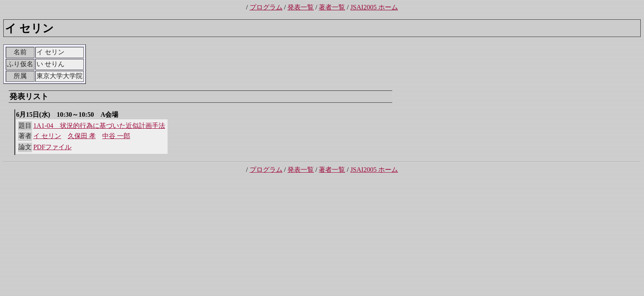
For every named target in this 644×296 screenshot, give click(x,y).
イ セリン (47, 136)
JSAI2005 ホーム (374, 7)
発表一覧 (301, 7)
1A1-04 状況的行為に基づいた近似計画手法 (99, 126)
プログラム (266, 7)
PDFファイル (52, 147)
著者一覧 (332, 7)
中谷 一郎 (116, 136)
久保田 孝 (82, 136)
